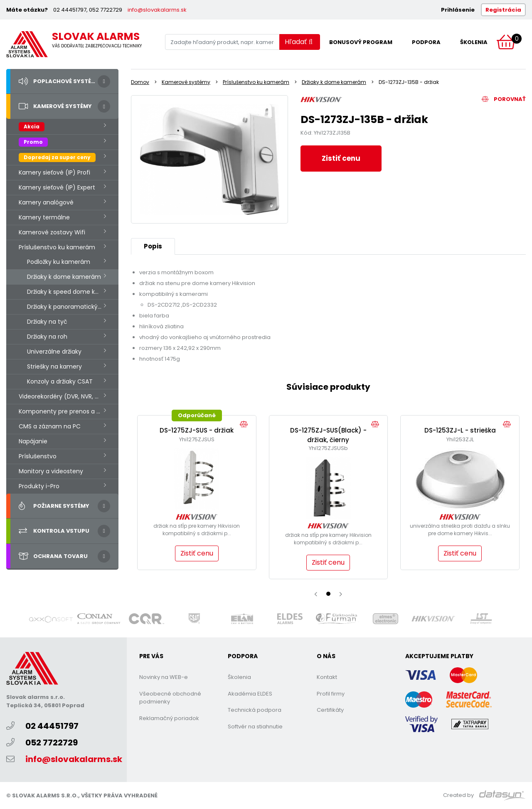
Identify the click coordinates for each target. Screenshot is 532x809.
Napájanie (33, 441)
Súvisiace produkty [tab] (328, 387)
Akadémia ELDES (250, 694)
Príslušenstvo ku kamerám (57, 247)
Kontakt (327, 677)
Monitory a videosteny (51, 471)
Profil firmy (331, 694)
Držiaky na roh (47, 337)
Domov (140, 82)
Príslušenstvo (38, 456)
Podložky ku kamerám (59, 262)
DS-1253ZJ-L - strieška (460, 430)
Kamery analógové (46, 202)
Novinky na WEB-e (164, 677)
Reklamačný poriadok (169, 718)
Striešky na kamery (54, 366)
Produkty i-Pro (39, 486)
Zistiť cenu (341, 158)
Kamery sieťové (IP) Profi (54, 172)
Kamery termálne (44, 217)
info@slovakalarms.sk (157, 10)
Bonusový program (361, 42)
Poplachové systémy (59, 81)
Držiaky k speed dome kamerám (73, 292)
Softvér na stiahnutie (255, 727)
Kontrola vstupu (54, 531)
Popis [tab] (153, 246)
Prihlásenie (458, 10)
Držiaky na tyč (47, 322)
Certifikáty (330, 710)
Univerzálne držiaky (54, 352)
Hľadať (299, 42)
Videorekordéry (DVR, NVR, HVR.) (64, 396)
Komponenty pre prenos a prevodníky (69, 411)
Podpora (426, 42)
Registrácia (503, 10)
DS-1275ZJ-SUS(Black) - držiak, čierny (328, 435)
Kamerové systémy (55, 106)
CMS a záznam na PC (50, 426)
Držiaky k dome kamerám (64, 277)
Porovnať (504, 99)
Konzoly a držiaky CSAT (60, 381)
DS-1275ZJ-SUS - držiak (197, 430)
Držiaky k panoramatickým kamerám (73, 307)
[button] (328, 594)
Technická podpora (255, 710)
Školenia (474, 42)
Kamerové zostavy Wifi (52, 232)
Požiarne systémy (54, 506)
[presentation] (316, 594)
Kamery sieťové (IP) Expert (57, 187)
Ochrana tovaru (53, 556)
